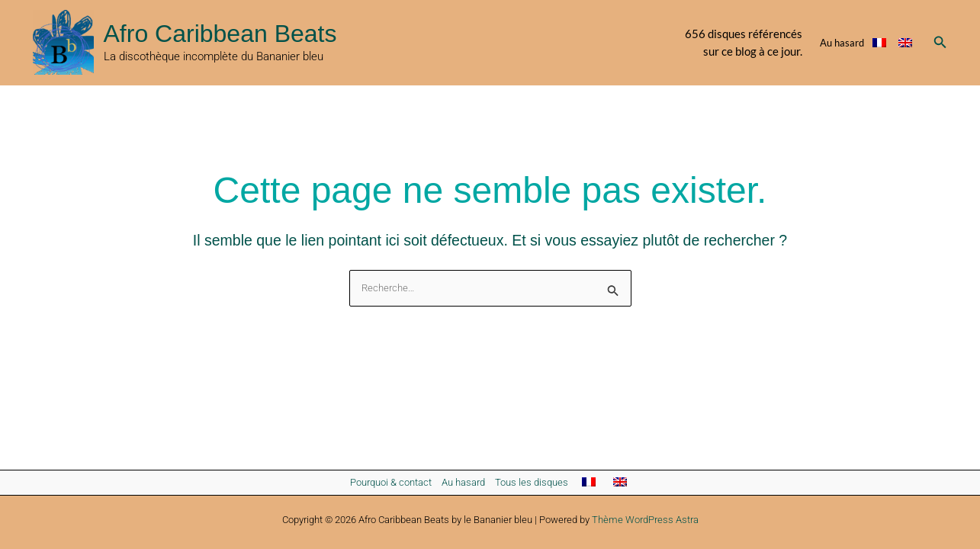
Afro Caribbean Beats (220, 34)
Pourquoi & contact (391, 482)
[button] (940, 42)
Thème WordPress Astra (645, 520)
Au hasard (842, 43)
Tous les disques (532, 482)
